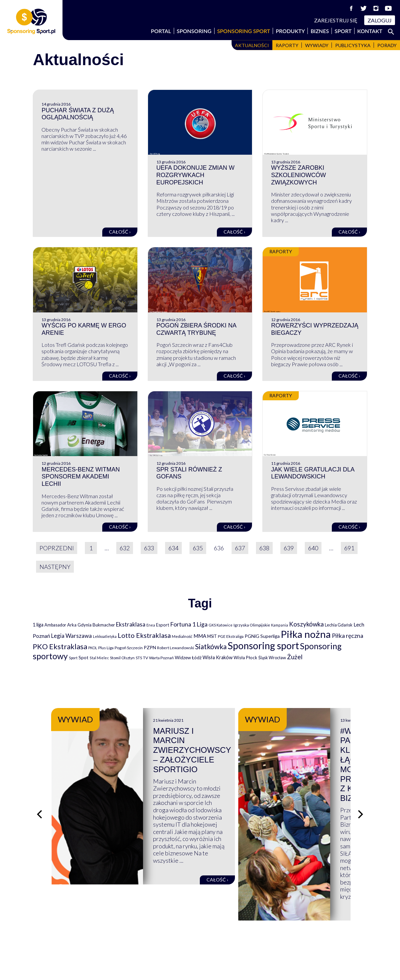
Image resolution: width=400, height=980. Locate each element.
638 (264, 548)
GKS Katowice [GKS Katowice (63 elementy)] (221, 625)
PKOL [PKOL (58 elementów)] (93, 648)
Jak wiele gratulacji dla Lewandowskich (313, 473)
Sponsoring (194, 31)
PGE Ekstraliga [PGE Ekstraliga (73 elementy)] (231, 636)
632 (125, 548)
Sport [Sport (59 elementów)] (73, 658)
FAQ (211, 932)
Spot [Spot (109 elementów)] (84, 657)
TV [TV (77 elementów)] (146, 658)
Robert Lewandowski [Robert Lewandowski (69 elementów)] (176, 648)
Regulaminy (306, 932)
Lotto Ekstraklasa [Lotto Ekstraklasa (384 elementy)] (144, 635)
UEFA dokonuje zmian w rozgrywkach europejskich (195, 175)
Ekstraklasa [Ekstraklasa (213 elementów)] (131, 624)
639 (289, 548)
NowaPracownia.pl (205, 967)
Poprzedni (57, 548)
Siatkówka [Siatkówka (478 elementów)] (211, 646)
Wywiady (317, 45)
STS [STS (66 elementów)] (139, 658)
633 (149, 548)
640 (313, 548)
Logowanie (219, 946)
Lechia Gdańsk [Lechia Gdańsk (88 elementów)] (339, 625)
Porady (387, 45)
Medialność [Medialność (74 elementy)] (182, 636)
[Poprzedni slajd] (39, 778)
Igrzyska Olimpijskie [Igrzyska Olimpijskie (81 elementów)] (252, 625)
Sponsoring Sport (244, 31)
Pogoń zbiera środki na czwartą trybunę (196, 329)
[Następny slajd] (361, 778)
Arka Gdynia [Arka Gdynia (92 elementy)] (79, 625)
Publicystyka (353, 45)
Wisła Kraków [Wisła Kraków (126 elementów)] (218, 657)
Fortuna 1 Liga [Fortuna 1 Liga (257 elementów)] (189, 624)
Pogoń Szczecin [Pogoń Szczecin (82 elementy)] (129, 648)
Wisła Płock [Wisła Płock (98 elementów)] (245, 658)
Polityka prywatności (318, 939)
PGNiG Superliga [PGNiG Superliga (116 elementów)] (262, 636)
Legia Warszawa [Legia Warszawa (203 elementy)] (72, 636)
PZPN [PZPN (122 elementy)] (150, 647)
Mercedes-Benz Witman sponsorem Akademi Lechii (81, 477)
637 (240, 548)
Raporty (287, 45)
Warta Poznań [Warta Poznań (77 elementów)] (161, 658)
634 (173, 548)
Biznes (320, 31)
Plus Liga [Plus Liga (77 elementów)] (106, 648)
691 (349, 548)
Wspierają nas (51, 932)
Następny (55, 567)
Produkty (290, 31)
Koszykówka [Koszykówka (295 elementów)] (306, 624)
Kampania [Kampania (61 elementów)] (280, 625)
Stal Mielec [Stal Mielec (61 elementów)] (99, 658)
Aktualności (252, 45)
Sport (343, 31)
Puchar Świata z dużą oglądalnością (78, 114)
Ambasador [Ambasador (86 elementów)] (55, 625)
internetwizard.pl (262, 967)
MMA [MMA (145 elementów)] (200, 636)
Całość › (120, 232)
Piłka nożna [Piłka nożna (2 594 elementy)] (306, 634)
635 (198, 548)
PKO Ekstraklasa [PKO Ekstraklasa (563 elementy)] (60, 646)
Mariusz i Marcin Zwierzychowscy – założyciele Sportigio (260, 741)
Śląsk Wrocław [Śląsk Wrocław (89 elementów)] (272, 658)
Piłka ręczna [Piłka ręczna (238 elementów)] (348, 636)
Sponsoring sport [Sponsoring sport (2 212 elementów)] (263, 646)
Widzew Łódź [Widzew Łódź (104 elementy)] (188, 658)
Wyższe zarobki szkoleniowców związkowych (298, 175)
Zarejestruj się (336, 20)
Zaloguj (380, 20)
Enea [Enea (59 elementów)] (151, 625)
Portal (161, 31)
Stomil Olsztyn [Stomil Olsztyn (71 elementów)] (122, 658)
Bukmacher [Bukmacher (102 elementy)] (104, 625)
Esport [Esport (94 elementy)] (163, 625)
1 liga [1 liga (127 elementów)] (38, 625)
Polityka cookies (312, 946)
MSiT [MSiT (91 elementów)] (212, 636)
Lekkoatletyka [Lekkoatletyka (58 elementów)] (105, 636)
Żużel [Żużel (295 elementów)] (295, 657)
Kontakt (370, 31)
